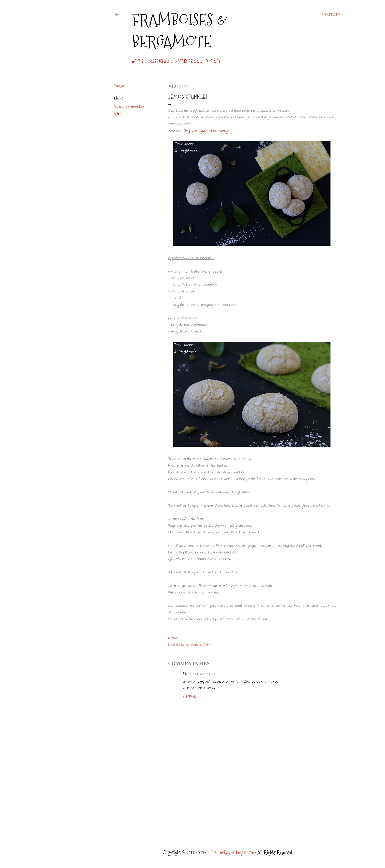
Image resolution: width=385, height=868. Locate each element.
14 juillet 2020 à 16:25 (205, 674)
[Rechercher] (331, 15)
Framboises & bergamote (180, 31)
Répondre (189, 697)
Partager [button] (119, 86)
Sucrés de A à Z (188, 61)
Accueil (139, 61)
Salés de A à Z (161, 61)
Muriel (187, 674)
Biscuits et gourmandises (129, 107)
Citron (118, 113)
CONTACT (212, 61)
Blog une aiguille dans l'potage (207, 131)
